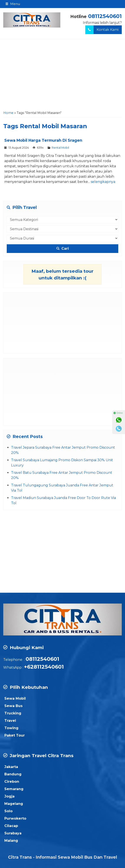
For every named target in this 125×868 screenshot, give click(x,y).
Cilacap (11, 826)
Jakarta (11, 767)
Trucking (13, 713)
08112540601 (105, 16)
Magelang (14, 804)
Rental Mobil (60, 148)
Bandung (13, 774)
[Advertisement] (62, 76)
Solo (8, 811)
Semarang (14, 789)
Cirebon (12, 782)
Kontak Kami (102, 30)
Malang (11, 841)
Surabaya (13, 833)
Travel (10, 721)
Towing (11, 728)
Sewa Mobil (15, 698)
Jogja (9, 796)
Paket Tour (15, 735)
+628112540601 (44, 667)
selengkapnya (103, 182)
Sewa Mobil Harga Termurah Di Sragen (43, 140)
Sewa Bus (13, 706)
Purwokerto (15, 818)
